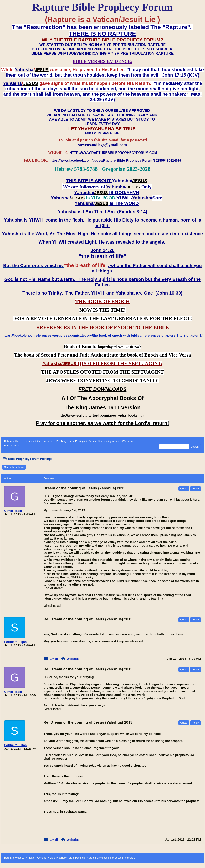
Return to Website (14, 441)
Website (73, 659)
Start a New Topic (14, 467)
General (42, 441)
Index (31, 441)
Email (54, 659)
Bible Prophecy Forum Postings (67, 441)
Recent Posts (12, 446)
